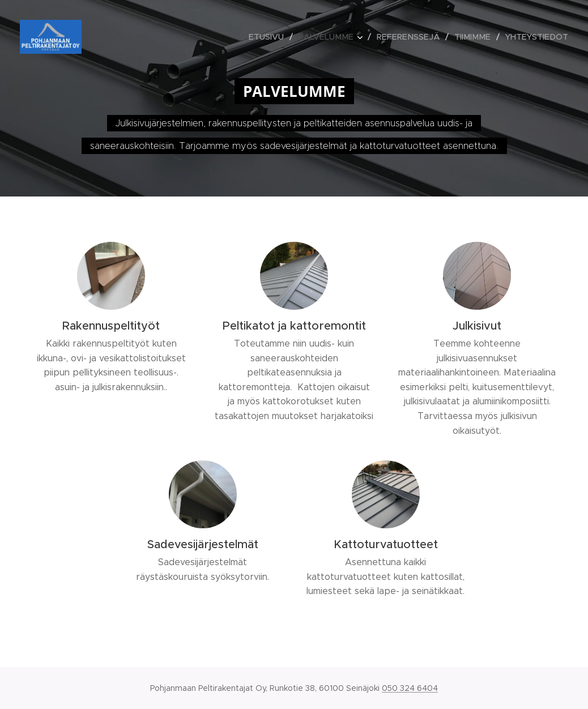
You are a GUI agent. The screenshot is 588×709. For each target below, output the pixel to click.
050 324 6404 (410, 688)
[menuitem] (280, 37)
